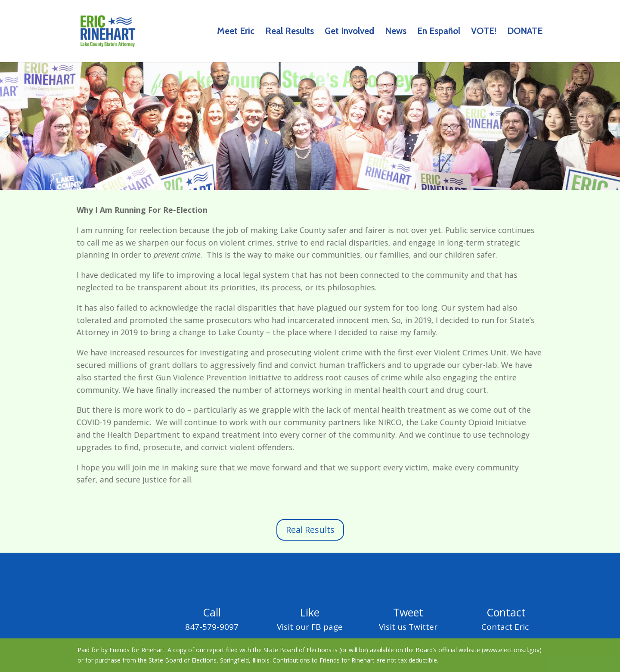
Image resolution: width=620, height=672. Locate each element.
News (396, 32)
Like (310, 612)
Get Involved (349, 32)
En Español (439, 32)
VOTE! (484, 32)
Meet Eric (236, 32)
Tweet (408, 612)
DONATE (525, 32)
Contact (506, 612)
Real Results (290, 32)
